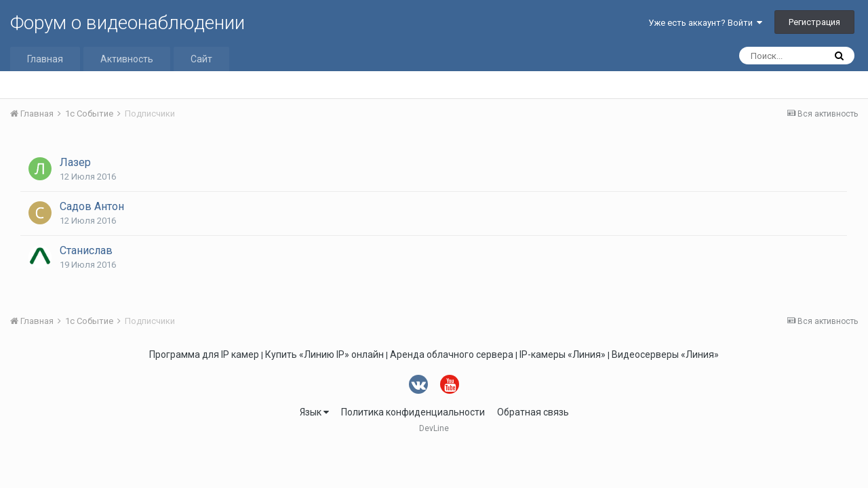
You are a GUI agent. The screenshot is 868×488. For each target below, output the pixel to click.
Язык (314, 412)
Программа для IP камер (204, 354)
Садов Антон (92, 206)
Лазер (75, 162)
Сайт (201, 59)
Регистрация (814, 22)
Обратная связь (533, 412)
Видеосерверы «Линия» (665, 354)
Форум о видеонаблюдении (127, 23)
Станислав (86, 250)
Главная (45, 59)
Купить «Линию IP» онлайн (324, 354)
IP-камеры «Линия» (563, 354)
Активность (127, 59)
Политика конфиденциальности (413, 412)
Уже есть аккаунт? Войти (705, 23)
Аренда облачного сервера (452, 354)
